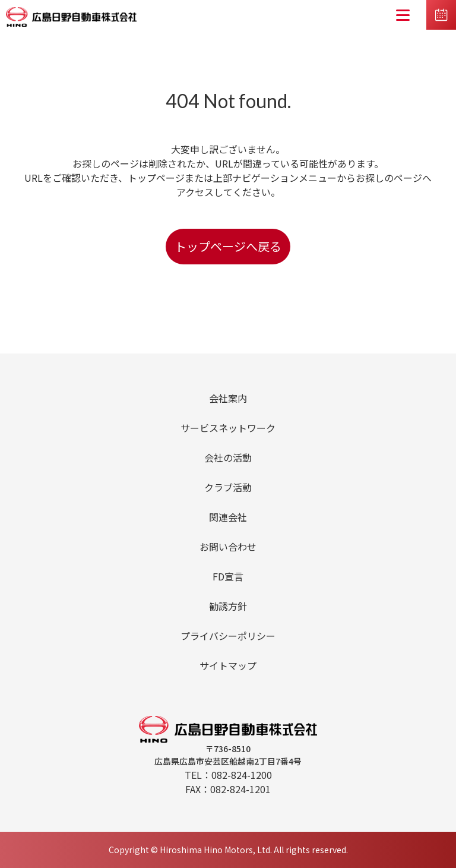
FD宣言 (228, 576)
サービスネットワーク (228, 428)
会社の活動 (228, 457)
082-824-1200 (242, 775)
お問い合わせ (228, 547)
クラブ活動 (228, 487)
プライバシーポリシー (228, 636)
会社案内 (228, 398)
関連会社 (228, 517)
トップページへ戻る (228, 246)
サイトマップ (228, 665)
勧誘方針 (228, 606)
